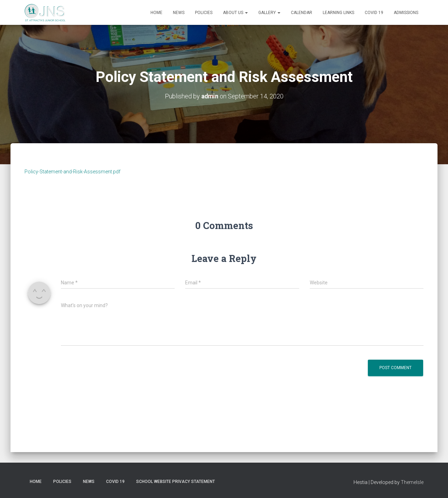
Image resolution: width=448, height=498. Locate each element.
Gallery (269, 13)
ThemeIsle (412, 482)
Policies (204, 13)
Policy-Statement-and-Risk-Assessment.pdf (72, 172)
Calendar (302, 13)
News (179, 13)
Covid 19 (374, 13)
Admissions (406, 13)
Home (156, 13)
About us (235, 13)
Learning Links (338, 13)
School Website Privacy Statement (176, 482)
